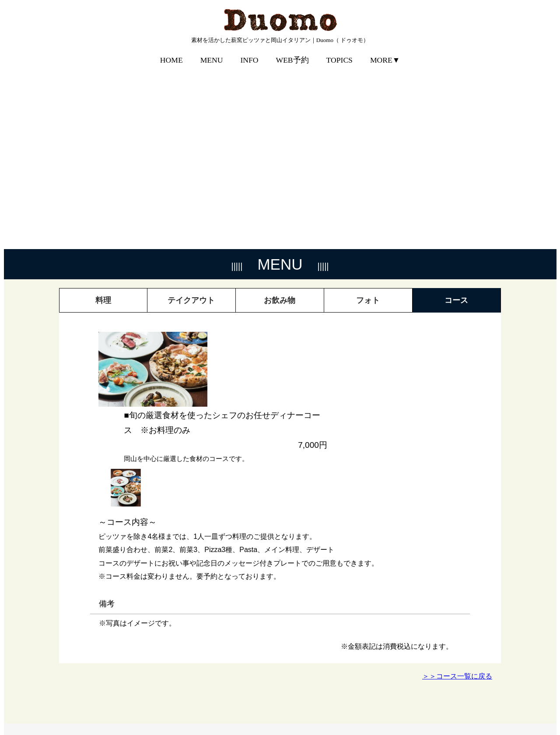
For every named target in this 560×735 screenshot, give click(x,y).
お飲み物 (280, 113)
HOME (171, 54)
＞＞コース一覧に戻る (457, 489)
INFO (249, 54)
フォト (368, 113)
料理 (103, 113)
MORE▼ (385, 54)
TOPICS (339, 54)
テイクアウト (191, 113)
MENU (212, 54)
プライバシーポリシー (466, 707)
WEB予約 (292, 54)
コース (456, 113)
